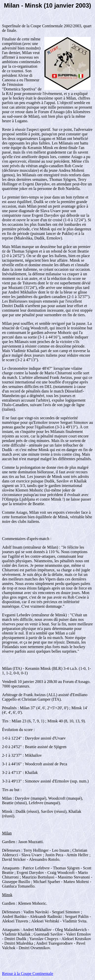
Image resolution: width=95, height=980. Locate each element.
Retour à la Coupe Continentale (28, 974)
